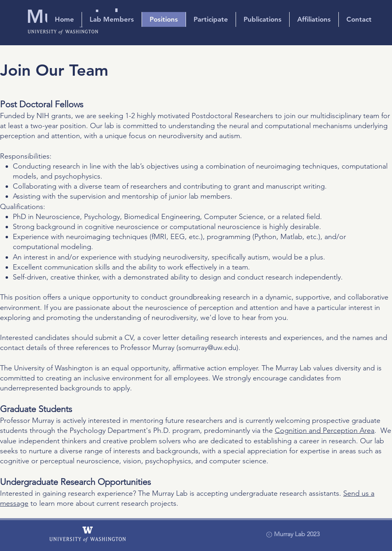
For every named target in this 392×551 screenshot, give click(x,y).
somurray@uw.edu (207, 348)
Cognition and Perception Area (325, 430)
